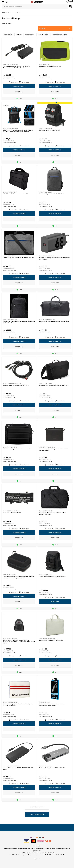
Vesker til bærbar (43, 35)
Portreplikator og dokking (60, 35)
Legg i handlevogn (19, 86)
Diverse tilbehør (8, 35)
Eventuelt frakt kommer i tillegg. (10, 79)
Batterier (19, 35)
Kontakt (37, 859)
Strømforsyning (30, 35)
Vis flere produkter (37, 814)
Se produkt (19, 91)
